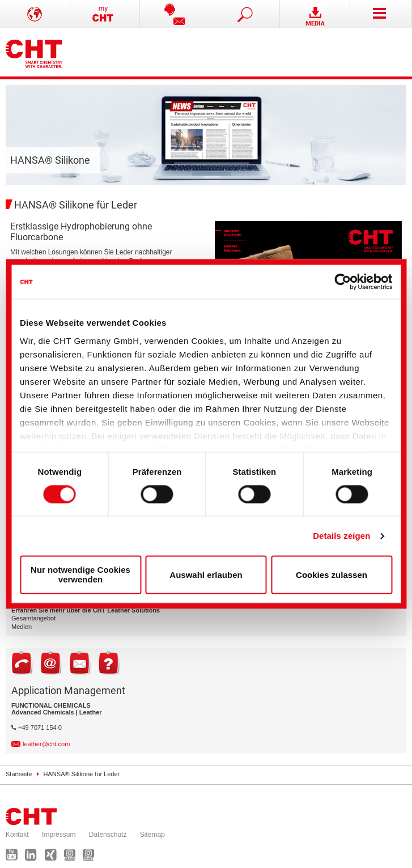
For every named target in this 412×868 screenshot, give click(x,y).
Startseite (19, 774)
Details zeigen (341, 536)
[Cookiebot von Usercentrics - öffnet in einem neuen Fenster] (343, 282)
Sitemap (152, 835)
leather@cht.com (46, 744)
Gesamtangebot (33, 618)
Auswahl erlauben (206, 575)
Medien (22, 627)
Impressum (59, 835)
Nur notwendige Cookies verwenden (80, 575)
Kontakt (17, 835)
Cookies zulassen (332, 575)
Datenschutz (108, 835)
